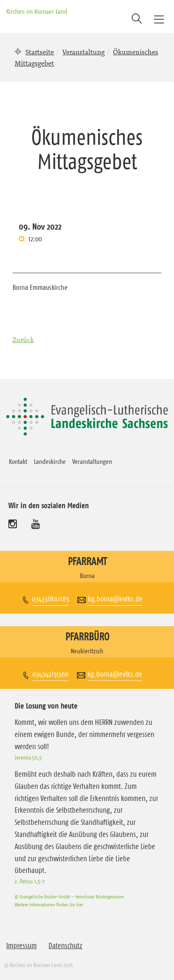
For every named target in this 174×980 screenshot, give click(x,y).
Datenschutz (65, 946)
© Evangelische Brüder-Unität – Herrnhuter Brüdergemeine (69, 897)
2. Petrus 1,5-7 (30, 881)
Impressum (22, 946)
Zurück (23, 340)
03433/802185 (50, 599)
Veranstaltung (83, 52)
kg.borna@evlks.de (115, 599)
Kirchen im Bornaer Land (37, 11)
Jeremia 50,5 (28, 757)
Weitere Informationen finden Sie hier (49, 905)
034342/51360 (50, 674)
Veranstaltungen (92, 461)
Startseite (40, 52)
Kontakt (18, 461)
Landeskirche (50, 461)
